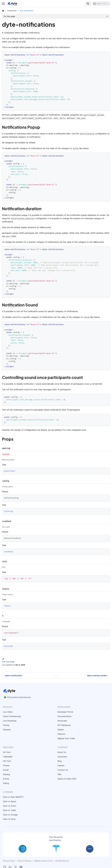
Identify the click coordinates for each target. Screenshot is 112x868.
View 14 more (9, 819)
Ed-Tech (7, 752)
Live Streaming (10, 721)
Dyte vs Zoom (9, 806)
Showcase (62, 721)
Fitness (6, 765)
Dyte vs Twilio (9, 810)
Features (7, 730)
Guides (61, 730)
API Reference (64, 725)
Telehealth (8, 757)
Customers (62, 757)
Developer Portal (65, 712)
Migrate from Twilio (66, 738)
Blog (60, 761)
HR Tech (7, 761)
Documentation (64, 716)
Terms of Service (24, 861)
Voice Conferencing (12, 716)
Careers (61, 765)
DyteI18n (9, 646)
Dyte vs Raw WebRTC (13, 797)
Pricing (6, 725)
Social (6, 770)
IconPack (9, 552)
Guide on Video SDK (67, 779)
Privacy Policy (9, 861)
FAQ (59, 774)
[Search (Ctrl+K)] (101, 4)
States (7, 606)
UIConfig (9, 511)
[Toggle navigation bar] (3, 4)
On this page (9, 16)
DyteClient (10, 471)
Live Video (8, 712)
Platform (61, 734)
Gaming (6, 774)
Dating (6, 783)
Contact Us (63, 770)
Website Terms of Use (43, 861)
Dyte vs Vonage (10, 815)
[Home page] (3, 11)
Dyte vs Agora (9, 801)
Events (6, 779)
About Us (62, 752)
